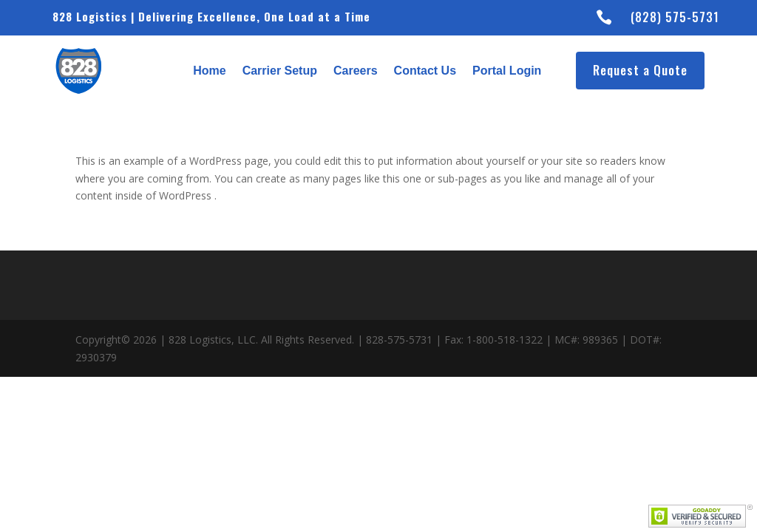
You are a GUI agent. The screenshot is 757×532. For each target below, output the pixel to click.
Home (209, 71)
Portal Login (507, 71)
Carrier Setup (280, 71)
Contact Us (425, 71)
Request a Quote (640, 70)
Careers (356, 71)
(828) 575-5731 (675, 17)
